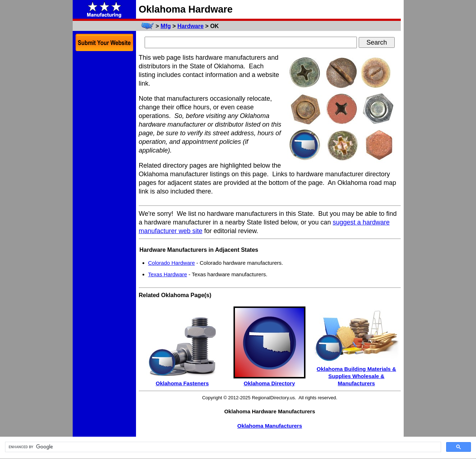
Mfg (166, 26)
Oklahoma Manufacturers (269, 426)
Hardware (191, 26)
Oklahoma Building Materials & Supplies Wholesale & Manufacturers (356, 376)
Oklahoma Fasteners (182, 383)
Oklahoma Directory (269, 383)
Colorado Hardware (172, 263)
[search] (222, 447)
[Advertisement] (104, 165)
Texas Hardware (168, 274)
